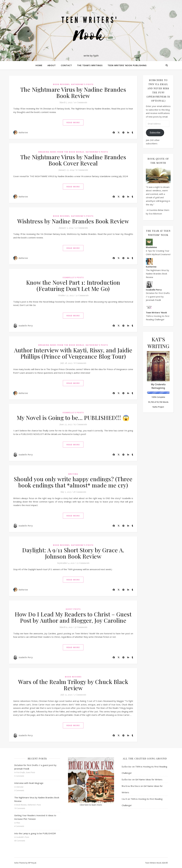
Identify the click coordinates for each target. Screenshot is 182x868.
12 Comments (81, 228)
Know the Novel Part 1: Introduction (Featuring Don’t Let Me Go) (73, 285)
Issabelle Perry (26, 326)
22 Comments (82, 295)
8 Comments (80, 363)
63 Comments (80, 424)
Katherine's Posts (82, 84)
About (52, 65)
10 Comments (80, 102)
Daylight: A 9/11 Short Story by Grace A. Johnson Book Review (73, 553)
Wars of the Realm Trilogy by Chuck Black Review (73, 685)
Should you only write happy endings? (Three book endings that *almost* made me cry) (73, 482)
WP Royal (32, 863)
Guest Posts (73, 609)
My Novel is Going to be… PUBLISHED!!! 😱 (73, 418)
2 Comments (80, 695)
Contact (66, 65)
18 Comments (80, 492)
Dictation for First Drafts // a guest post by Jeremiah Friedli (158, 296)
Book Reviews (61, 84)
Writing (73, 474)
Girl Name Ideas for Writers (149, 779)
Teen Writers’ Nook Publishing (127, 65)
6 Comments (82, 170)
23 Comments (83, 563)
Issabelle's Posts (73, 277)
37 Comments (81, 627)
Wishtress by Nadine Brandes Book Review (73, 221)
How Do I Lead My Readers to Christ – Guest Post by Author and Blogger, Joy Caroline (73, 617)
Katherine (23, 132)
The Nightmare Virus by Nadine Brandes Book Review (73, 92)
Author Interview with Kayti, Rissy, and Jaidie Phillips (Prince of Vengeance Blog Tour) (73, 353)
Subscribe (155, 133)
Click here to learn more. (91, 805)
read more (73, 122)
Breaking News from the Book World (61, 152)
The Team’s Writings (90, 65)
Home (39, 65)
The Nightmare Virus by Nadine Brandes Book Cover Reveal (73, 160)
